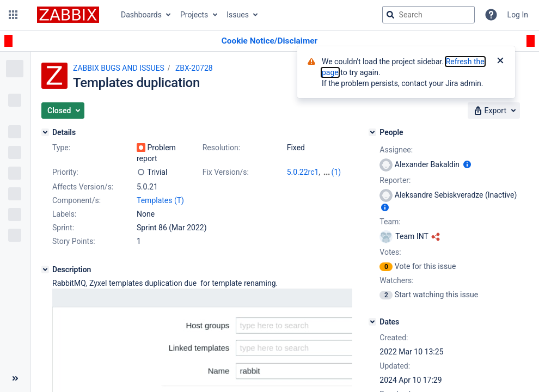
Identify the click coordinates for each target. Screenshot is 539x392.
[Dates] (372, 322)
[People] (372, 132)
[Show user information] (467, 164)
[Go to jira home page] (68, 15)
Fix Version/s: (226, 172)
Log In (518, 15)
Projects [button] (194, 15)
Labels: (64, 214)
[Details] (45, 132)
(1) (336, 172)
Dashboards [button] (141, 15)
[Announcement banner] (269, 41)
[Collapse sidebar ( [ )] (15, 378)
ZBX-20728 (194, 68)
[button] (13, 15)
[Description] (45, 269)
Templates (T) (160, 200)
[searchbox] (428, 15)
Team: (390, 222)
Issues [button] (238, 15)
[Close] (500, 62)
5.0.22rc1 (303, 172)
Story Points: (74, 241)
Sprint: (63, 228)
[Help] (491, 15)
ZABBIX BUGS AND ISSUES (119, 68)
